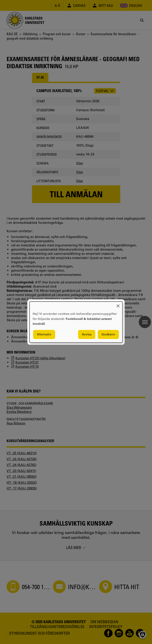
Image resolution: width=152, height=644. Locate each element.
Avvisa (87, 334)
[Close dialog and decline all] (118, 304)
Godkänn (108, 334)
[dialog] (76, 322)
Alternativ (44, 334)
